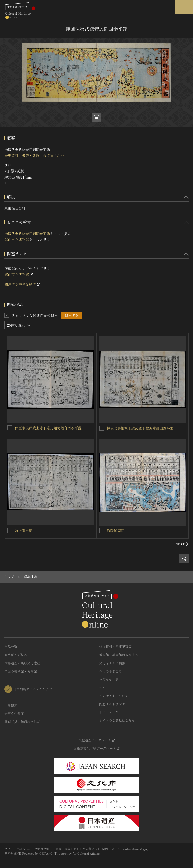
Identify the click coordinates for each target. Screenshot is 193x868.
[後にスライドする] (182, 544)
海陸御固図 (116, 531)
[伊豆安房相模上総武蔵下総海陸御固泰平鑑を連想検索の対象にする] (102, 428)
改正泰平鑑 (24, 530)
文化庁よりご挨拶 (112, 663)
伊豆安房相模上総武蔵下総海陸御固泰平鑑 (140, 428)
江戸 (60, 155)
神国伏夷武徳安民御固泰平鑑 (27, 234)
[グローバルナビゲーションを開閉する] (184, 7)
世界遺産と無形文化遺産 (22, 663)
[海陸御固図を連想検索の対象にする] (102, 531)
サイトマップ (109, 712)
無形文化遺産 (14, 714)
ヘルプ (104, 688)
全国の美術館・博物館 (21, 671)
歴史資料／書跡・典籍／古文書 (29, 155)
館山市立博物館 (17, 240)
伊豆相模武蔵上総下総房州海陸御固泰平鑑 (48, 428)
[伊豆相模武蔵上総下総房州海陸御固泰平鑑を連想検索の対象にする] (10, 428)
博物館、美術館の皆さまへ (119, 655)
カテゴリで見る (16, 655)
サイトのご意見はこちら (117, 720)
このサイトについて (114, 696)
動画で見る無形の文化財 (22, 722)
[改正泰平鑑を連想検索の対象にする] (10, 530)
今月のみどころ (110, 671)
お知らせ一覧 (109, 679)
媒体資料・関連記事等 (115, 647)
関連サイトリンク (112, 704)
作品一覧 (11, 647)
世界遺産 (11, 705)
